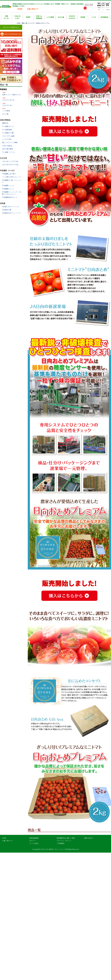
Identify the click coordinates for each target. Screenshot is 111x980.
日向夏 (83, 17)
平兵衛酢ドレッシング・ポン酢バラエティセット (12, 193)
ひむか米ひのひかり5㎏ (10, 164)
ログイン (32, 841)
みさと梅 (61, 17)
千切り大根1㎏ (7, 146)
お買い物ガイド (33, 9)
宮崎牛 (28, 17)
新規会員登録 (34, 838)
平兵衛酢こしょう (8, 185)
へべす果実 (50, 17)
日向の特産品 (5, 120)
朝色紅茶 (5, 123)
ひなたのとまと (17, 17)
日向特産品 (104, 17)
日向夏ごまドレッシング (11, 207)
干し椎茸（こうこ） (9, 152)
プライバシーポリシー (64, 841)
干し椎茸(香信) (7, 130)
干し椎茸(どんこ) (8, 126)
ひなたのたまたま (72, 17)
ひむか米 (3, 158)
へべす (94, 17)
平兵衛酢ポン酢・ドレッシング (12, 181)
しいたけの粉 (7, 139)
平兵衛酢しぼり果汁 (9, 174)
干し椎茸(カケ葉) (8, 133)
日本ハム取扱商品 (39, 17)
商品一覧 (24, 23)
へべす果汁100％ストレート (12, 177)
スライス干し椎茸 (8, 136)
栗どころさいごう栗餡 (10, 142)
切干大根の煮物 (8, 149)
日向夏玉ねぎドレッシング (11, 213)
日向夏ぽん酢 (7, 210)
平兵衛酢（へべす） (8, 170)
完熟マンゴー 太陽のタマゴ (12, 94)
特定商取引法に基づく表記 (66, 838)
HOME (20, 9)
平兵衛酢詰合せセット (10, 197)
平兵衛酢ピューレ (8, 189)
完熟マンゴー (7, 17)
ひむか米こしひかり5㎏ (10, 161)
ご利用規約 (60, 843)
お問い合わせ (88, 838)
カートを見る (34, 843)
